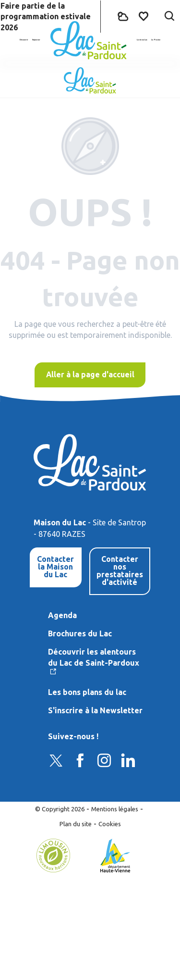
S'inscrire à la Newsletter (95, 710)
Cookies (110, 824)
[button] (169, 17)
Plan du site (76, 824)
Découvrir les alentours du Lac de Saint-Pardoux (94, 657)
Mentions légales (115, 809)
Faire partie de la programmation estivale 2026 (46, 17)
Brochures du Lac (80, 633)
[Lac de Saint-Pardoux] (90, 81)
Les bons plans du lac (87, 692)
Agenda (62, 615)
